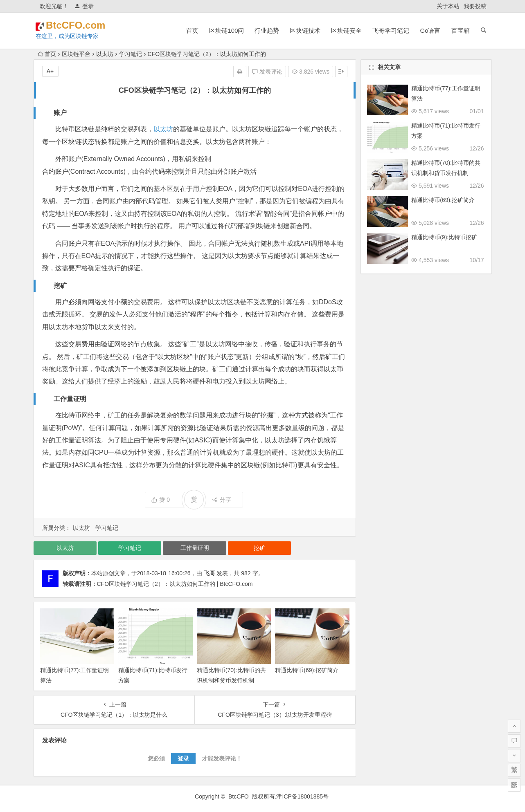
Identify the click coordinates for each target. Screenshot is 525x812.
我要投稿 (475, 6)
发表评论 (267, 72)
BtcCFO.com (88, 25)
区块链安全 (346, 30)
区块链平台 (76, 54)
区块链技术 (305, 30)
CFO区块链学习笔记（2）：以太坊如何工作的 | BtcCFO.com (175, 584)
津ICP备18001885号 (303, 796)
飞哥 (210, 573)
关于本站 (448, 6)
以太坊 (105, 54)
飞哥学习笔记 (391, 30)
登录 (84, 6)
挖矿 (259, 548)
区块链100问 (226, 30)
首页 (192, 30)
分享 (222, 500)
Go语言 (430, 30)
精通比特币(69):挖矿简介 (307, 670)
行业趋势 (267, 30)
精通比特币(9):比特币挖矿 (444, 237)
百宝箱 (461, 30)
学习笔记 (131, 54)
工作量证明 (195, 548)
